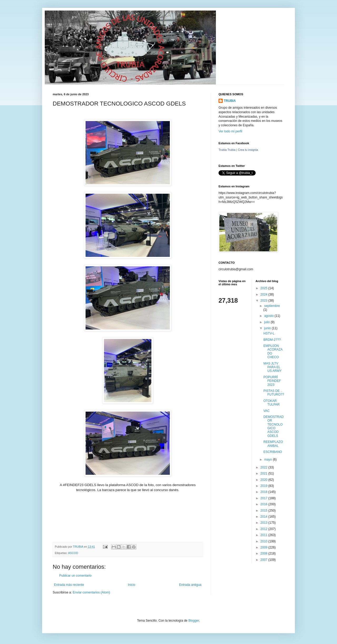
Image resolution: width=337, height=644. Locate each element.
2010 (264, 541)
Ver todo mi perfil (230, 131)
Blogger (194, 621)
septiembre (272, 306)
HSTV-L (269, 333)
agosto (269, 316)
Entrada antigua (190, 585)
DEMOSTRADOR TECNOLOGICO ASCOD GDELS (273, 426)
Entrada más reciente (69, 585)
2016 (264, 504)
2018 (264, 492)
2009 (264, 547)
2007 (264, 560)
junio (268, 328)
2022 (264, 467)
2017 (264, 498)
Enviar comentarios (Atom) (91, 592)
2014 (264, 517)
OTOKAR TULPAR (271, 403)
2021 (264, 473)
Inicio (132, 585)
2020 (264, 480)
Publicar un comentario (75, 576)
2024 (264, 294)
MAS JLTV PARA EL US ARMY (272, 367)
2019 (264, 486)
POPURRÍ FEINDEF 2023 (272, 381)
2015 (264, 511)
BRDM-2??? (272, 340)
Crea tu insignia (248, 150)
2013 (264, 523)
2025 (264, 288)
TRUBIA (230, 101)
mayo (268, 460)
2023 (264, 301)
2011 (264, 535)
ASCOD (73, 553)
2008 (264, 553)
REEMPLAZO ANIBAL (273, 444)
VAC (266, 411)
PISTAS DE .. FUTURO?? (274, 393)
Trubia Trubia (227, 150)
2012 (264, 529)
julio (267, 322)
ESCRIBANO (273, 452)
